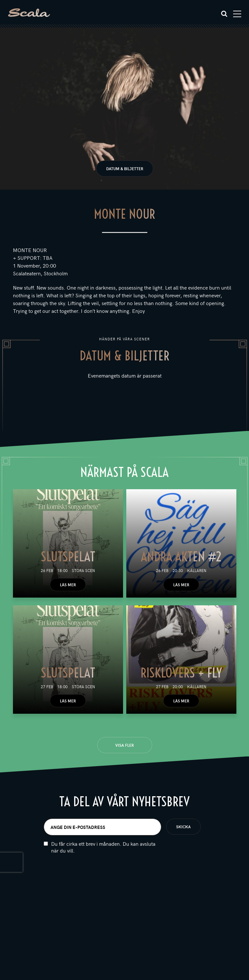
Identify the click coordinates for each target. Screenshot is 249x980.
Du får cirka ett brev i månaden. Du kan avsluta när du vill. (103, 847)
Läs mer (68, 585)
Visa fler (124, 745)
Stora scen (83, 570)
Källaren (197, 570)
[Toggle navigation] (237, 14)
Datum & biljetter (125, 169)
